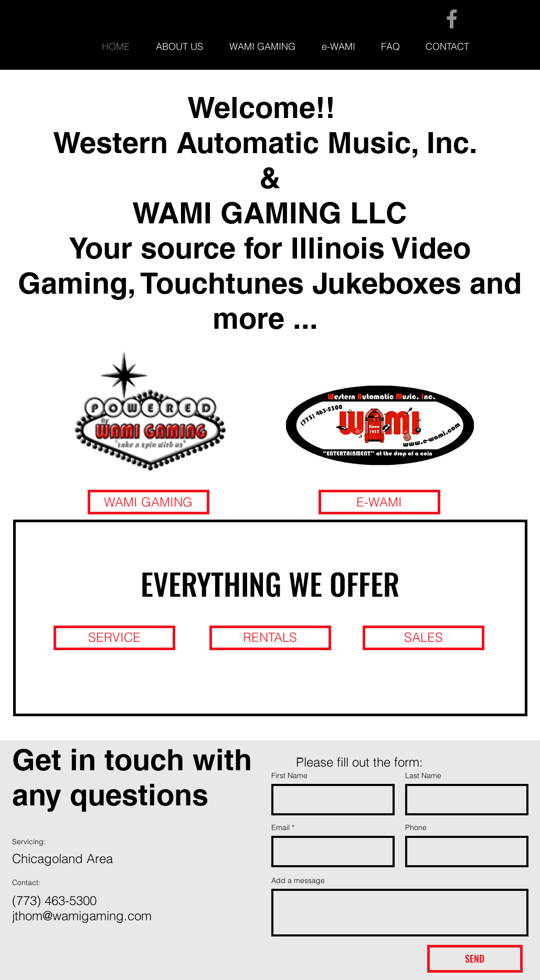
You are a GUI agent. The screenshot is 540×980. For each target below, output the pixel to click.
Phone (416, 827)
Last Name (423, 776)
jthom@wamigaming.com (82, 916)
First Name (289, 776)
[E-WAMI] (379, 502)
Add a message (298, 880)
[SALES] (423, 638)
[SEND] (475, 959)
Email (280, 827)
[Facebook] (452, 19)
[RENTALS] (270, 638)
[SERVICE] (114, 638)
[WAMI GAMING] (149, 502)
